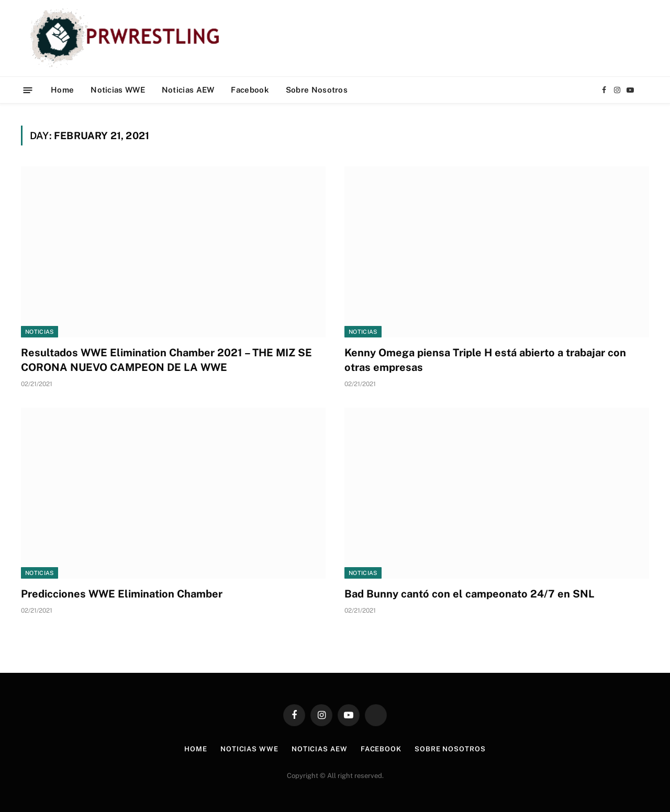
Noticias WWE (118, 90)
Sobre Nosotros (317, 90)
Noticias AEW (188, 90)
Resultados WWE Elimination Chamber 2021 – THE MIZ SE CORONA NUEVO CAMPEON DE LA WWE (166, 360)
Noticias (40, 332)
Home (62, 90)
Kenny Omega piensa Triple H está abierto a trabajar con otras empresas (485, 360)
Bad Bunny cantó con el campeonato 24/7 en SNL (470, 594)
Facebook (250, 90)
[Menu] (28, 90)
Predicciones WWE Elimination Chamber (122, 594)
